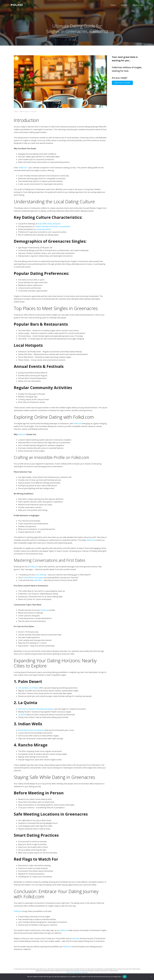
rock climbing (41, 575)
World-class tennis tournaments (31, 730)
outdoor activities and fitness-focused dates (53, 226)
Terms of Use (69, 972)
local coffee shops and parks (49, 224)
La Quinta (22, 715)
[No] (151, 977)
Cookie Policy (85, 972)
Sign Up (124, 6)
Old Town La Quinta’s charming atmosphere (36, 709)
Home (113, 6)
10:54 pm (33, 111)
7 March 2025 (24, 111)
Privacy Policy (77, 972)
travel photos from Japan (33, 578)
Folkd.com (23, 168)
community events (43, 229)
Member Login (138, 6)
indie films (38, 580)
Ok (125, 977)
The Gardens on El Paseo (28, 688)
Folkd (16, 111)
